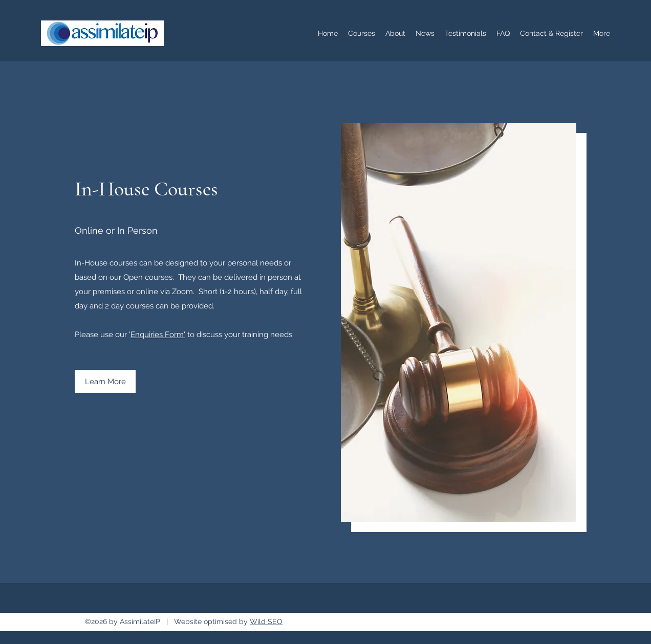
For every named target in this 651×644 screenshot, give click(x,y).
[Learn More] (105, 381)
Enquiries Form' (158, 335)
